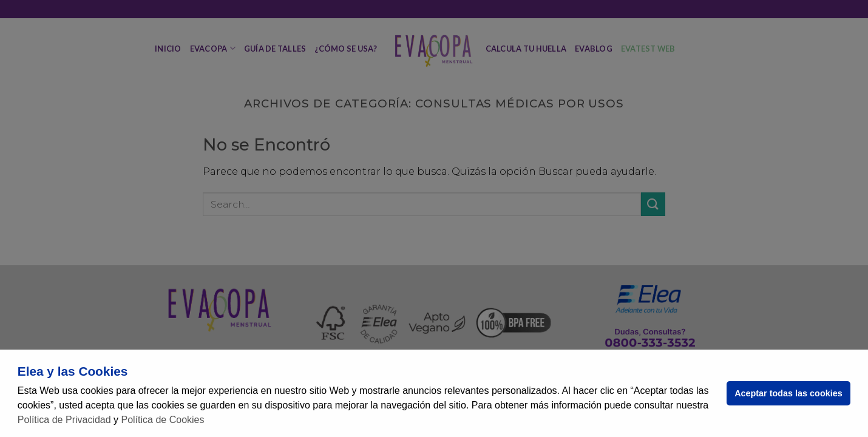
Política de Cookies (163, 420)
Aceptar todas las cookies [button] (788, 393)
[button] (209, 421)
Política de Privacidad (64, 420)
